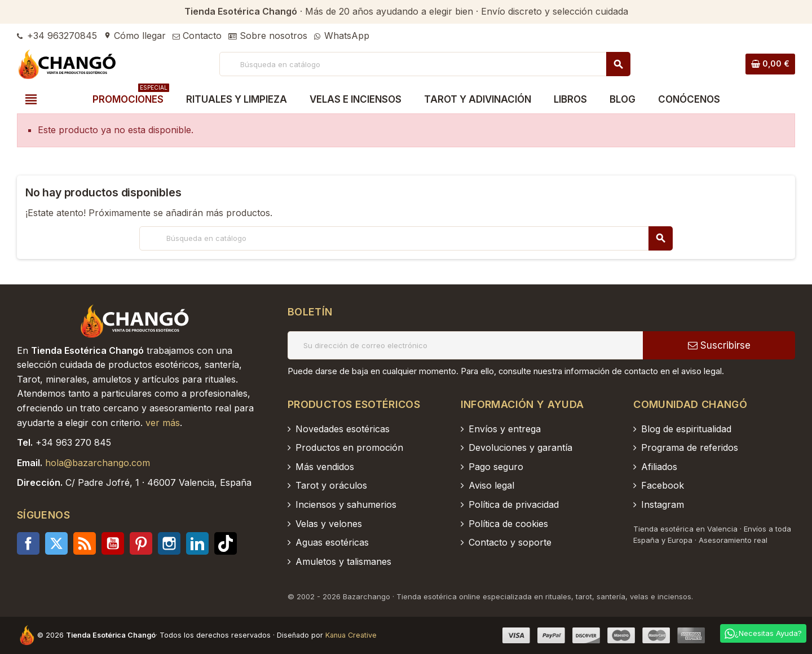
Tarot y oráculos (331, 485)
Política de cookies (508, 524)
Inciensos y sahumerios (346, 504)
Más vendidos (325, 467)
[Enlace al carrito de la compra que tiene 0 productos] (770, 64)
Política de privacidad (514, 504)
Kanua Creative (351, 635)
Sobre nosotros (268, 36)
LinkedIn (197, 543)
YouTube (113, 543)
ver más (163, 423)
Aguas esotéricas (332, 542)
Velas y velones (329, 524)
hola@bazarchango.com (98, 463)
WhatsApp (342, 36)
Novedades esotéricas (343, 429)
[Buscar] (425, 64)
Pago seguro (496, 467)
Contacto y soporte (510, 542)
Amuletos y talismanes (343, 561)
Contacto (197, 36)
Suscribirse (719, 345)
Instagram (169, 543)
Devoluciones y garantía (520, 447)
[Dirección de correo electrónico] (465, 345)
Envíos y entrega (505, 429)
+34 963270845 (57, 36)
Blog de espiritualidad (686, 429)
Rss (85, 543)
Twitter (56, 543)
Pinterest (141, 543)
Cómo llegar (135, 36)
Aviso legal (491, 485)
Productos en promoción (349, 447)
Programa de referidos (690, 447)
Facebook (28, 543)
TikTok (226, 543)
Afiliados (659, 467)
